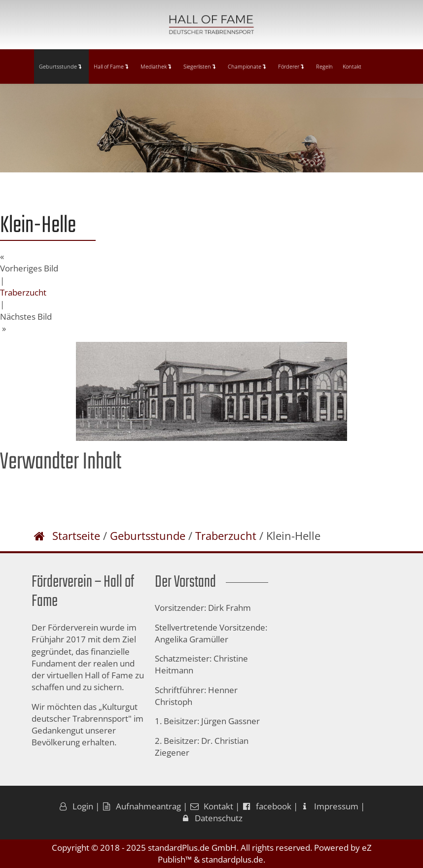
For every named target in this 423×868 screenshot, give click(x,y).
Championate (247, 66)
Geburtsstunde (60, 66)
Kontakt (352, 66)
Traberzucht (23, 292)
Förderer (291, 66)
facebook (266, 806)
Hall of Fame (111, 66)
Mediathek (156, 66)
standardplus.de (232, 859)
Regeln (324, 66)
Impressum (329, 806)
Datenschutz (211, 818)
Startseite (76, 535)
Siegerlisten (199, 66)
